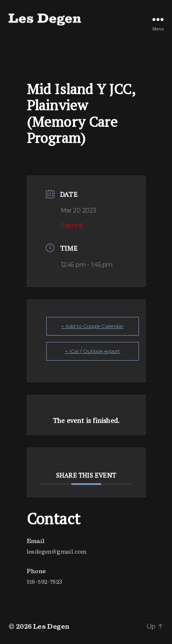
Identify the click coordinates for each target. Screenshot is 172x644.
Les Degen (51, 626)
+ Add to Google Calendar (92, 326)
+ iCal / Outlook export (93, 351)
